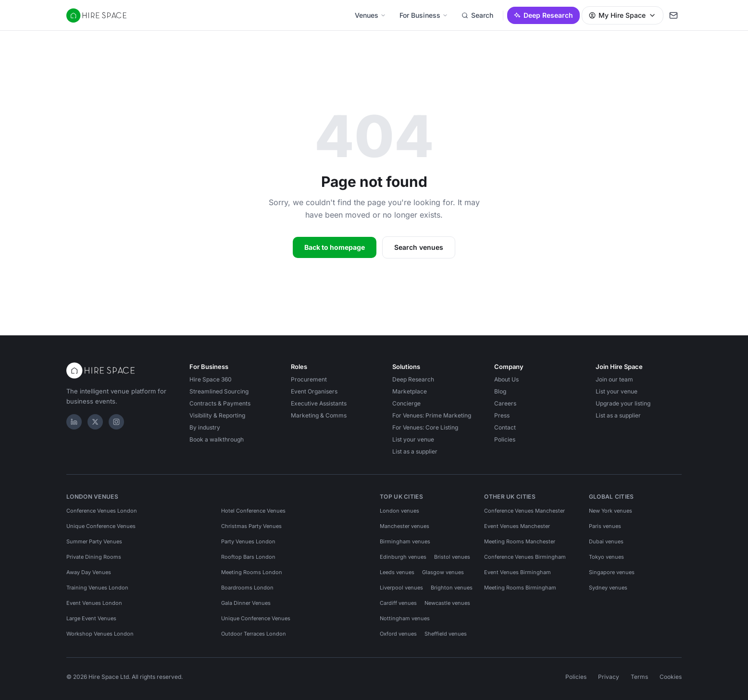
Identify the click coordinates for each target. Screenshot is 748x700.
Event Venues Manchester (517, 526)
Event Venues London (94, 603)
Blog (500, 391)
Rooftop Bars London (248, 557)
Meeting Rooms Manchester (520, 541)
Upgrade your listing (623, 403)
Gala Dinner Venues (246, 603)
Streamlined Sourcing (219, 391)
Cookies (671, 677)
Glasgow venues (443, 572)
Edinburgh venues (403, 557)
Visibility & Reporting (217, 415)
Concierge (406, 403)
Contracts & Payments (220, 403)
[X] (95, 422)
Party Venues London (248, 541)
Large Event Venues (91, 618)
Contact (505, 427)
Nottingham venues (405, 618)
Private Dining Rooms (94, 557)
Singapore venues (612, 572)
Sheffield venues (446, 634)
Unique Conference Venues (101, 526)
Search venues (419, 247)
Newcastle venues (447, 603)
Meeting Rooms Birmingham (520, 588)
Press (502, 415)
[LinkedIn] (74, 422)
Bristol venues (452, 557)
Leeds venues (397, 572)
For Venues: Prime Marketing (432, 415)
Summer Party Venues (94, 541)
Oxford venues (398, 634)
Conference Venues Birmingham (525, 557)
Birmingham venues (405, 541)
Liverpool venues (401, 588)
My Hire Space (623, 15)
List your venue (413, 439)
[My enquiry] (673, 15)
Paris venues (605, 526)
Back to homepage (335, 247)
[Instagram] (116, 422)
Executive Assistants (319, 403)
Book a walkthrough (217, 439)
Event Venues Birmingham (517, 572)
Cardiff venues (398, 603)
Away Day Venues (89, 572)
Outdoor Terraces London (254, 634)
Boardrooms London (247, 588)
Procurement (309, 379)
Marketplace (410, 391)
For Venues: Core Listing (425, 427)
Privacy (609, 677)
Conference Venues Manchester (524, 511)
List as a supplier (415, 451)
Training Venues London (97, 588)
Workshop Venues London (100, 634)
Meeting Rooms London (252, 572)
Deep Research (543, 15)
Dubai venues (606, 541)
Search (477, 15)
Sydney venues (608, 588)
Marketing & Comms (319, 415)
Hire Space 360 (211, 379)
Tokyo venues (606, 557)
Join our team (614, 379)
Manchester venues (405, 526)
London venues (399, 511)
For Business (424, 15)
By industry (205, 427)
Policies (505, 439)
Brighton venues (452, 588)
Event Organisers (314, 391)
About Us (506, 379)
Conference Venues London (102, 511)
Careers (505, 403)
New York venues (611, 511)
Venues (370, 15)
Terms (639, 677)
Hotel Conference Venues (253, 511)
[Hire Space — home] (96, 15)
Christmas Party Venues (251, 526)
